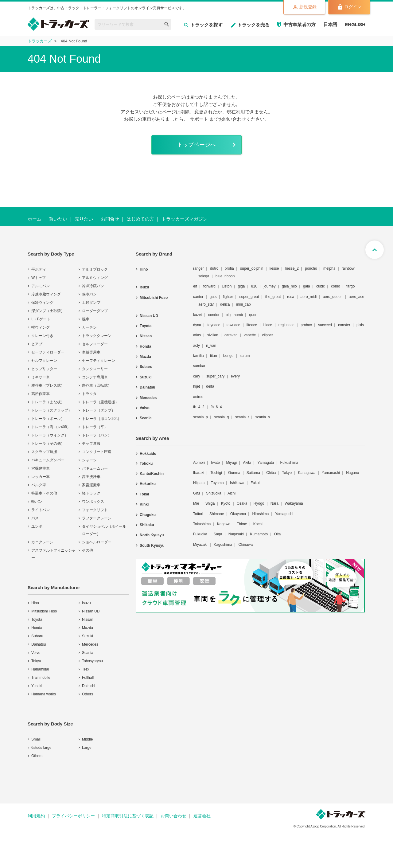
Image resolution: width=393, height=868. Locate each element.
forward (209, 287)
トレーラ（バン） (97, 436)
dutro (214, 269)
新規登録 (300, 7)
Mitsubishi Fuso (44, 612)
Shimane (217, 515)
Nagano (352, 474)
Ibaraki (199, 474)
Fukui (255, 484)
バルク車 (39, 486)
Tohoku (146, 464)
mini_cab (243, 306)
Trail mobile (41, 678)
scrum (245, 357)
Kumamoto (259, 535)
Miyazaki (200, 545)
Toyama (217, 484)
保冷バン (89, 295)
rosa (291, 298)
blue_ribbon (225, 277)
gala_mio (289, 287)
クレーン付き (42, 337)
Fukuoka (200, 535)
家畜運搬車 (91, 486)
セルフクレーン (44, 362)
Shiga (210, 505)
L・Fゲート (41, 320)
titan (214, 357)
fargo (350, 287)
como (335, 287)
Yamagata (266, 463)
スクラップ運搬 (44, 453)
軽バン (37, 502)
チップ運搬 (91, 444)
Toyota (37, 620)
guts (213, 298)
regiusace (286, 326)
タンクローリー (95, 370)
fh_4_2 (199, 408)
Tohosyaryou (92, 662)
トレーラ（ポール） (48, 420)
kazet (198, 316)
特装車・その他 (44, 494)
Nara (274, 505)
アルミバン (41, 287)
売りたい (84, 220)
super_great (249, 298)
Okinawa (245, 545)
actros (198, 398)
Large (87, 749)
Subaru (37, 637)
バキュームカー (95, 469)
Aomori (199, 463)
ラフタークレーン (97, 519)
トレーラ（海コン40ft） (51, 428)
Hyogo (259, 505)
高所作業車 (41, 395)
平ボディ (39, 270)
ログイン (348, 7)
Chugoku (148, 516)
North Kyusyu (152, 536)
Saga (218, 535)
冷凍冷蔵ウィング (46, 295)
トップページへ (196, 145)
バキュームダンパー (48, 461)
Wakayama (294, 505)
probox (306, 326)
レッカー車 (41, 478)
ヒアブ (37, 345)
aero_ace (356, 298)
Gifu (196, 494)
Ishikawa (237, 484)
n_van (211, 346)
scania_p (200, 418)
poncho (311, 269)
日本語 (330, 24)
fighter (228, 298)
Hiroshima (260, 515)
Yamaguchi (284, 515)
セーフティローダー (48, 353)
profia (229, 269)
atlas (197, 336)
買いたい (58, 220)
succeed (325, 326)
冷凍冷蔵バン (93, 287)
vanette (250, 336)
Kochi (258, 525)
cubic (321, 287)
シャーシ (89, 461)
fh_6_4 (216, 408)
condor (214, 316)
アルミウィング (95, 279)
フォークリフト (95, 511)
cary (197, 377)
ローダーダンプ (95, 312)
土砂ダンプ (91, 303)
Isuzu (86, 604)
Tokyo (287, 474)
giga (241, 287)
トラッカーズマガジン (185, 220)
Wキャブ (39, 279)
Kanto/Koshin (152, 475)
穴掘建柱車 (41, 469)
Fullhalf (88, 678)
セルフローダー (95, 345)
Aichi (232, 494)
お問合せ (110, 220)
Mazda (88, 629)
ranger (198, 269)
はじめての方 (140, 220)
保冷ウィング (42, 303)
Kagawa (224, 525)
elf (195, 287)
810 (254, 287)
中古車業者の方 (300, 24)
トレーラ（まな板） (48, 403)
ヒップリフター (44, 370)
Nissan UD (91, 612)
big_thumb (234, 316)
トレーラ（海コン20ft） (102, 420)
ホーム (35, 220)
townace (233, 326)
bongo (228, 357)
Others (88, 695)
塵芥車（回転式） (97, 386)
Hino (35, 604)
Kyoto (226, 505)
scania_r (242, 418)
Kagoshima (223, 545)
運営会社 (202, 817)
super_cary (215, 377)
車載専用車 (91, 353)
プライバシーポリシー (73, 817)
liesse (274, 269)
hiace (268, 326)
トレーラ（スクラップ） (52, 411)
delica (225, 306)
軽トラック (91, 494)
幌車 (86, 320)
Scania (88, 654)
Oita (278, 535)
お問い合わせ (173, 817)
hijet (196, 388)
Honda (37, 629)
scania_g (221, 418)
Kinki (144, 506)
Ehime (242, 525)
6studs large (41, 749)
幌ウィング (41, 328)
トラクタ (89, 395)
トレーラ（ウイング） (50, 436)
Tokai (144, 495)
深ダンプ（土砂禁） (48, 312)
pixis (360, 326)
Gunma (234, 474)
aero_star (206, 306)
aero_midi (309, 298)
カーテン (89, 328)
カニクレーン (42, 543)
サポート (199, 119)
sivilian (213, 336)
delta (210, 388)
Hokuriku (148, 485)
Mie (196, 505)
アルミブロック (95, 270)
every (235, 377)
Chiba (271, 474)
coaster (344, 326)
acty (196, 346)
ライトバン (41, 511)
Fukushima (289, 463)
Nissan (88, 620)
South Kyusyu (152, 546)
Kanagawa (307, 474)
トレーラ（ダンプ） (99, 411)
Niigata (199, 484)
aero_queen (333, 298)
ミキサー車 (41, 378)
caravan (231, 336)
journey (269, 287)
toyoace (214, 326)
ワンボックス (93, 502)
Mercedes (90, 645)
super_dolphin (252, 269)
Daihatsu (39, 645)
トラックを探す (203, 25)
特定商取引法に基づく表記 (128, 817)
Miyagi (231, 463)
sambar (199, 367)
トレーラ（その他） (48, 444)
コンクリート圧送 (97, 453)
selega (204, 277)
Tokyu (36, 662)
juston (227, 287)
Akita (247, 463)
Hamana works (44, 695)
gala (307, 287)
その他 (88, 551)
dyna (197, 326)
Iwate (215, 463)
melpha (329, 269)
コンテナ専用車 (95, 378)
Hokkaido (148, 455)
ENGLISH (355, 24)
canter (198, 298)
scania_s (262, 418)
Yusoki (37, 687)
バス (35, 519)
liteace (252, 326)
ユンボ (37, 527)
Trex (86, 670)
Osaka (242, 505)
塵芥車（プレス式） (48, 386)
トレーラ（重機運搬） (100, 403)
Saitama (253, 474)
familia (198, 357)
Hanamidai (40, 670)
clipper (268, 336)
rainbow (348, 269)
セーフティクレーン (99, 362)
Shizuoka (214, 494)
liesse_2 (292, 269)
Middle (87, 740)
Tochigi (216, 474)
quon (253, 316)
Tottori (198, 515)
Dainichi (89, 687)
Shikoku (147, 526)
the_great (273, 298)
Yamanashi (331, 474)
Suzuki (88, 637)
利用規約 (36, 817)
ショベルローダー (97, 543)
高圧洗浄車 (91, 478)
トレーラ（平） (95, 428)
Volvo (36, 654)
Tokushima (202, 525)
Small (36, 740)
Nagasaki (236, 535)
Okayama (238, 515)
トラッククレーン (97, 337)
